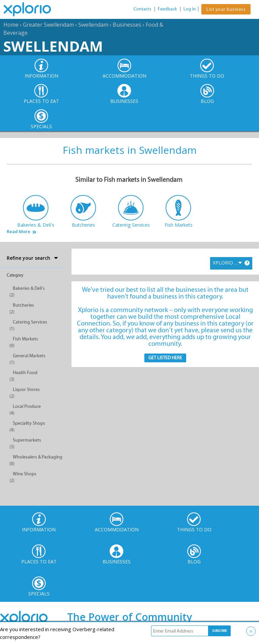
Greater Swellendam (48, 25)
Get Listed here (165, 358)
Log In (190, 9)
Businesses (127, 25)
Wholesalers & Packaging (38, 457)
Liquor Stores (26, 389)
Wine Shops (25, 474)
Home (11, 25)
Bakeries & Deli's (29, 288)
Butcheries (23, 305)
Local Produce (27, 406)
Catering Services (30, 322)
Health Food (25, 373)
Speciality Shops (29, 423)
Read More (19, 232)
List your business (226, 9)
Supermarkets (27, 440)
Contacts (142, 9)
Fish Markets (25, 339)
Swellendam (93, 25)
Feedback (167, 9)
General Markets (29, 356)
